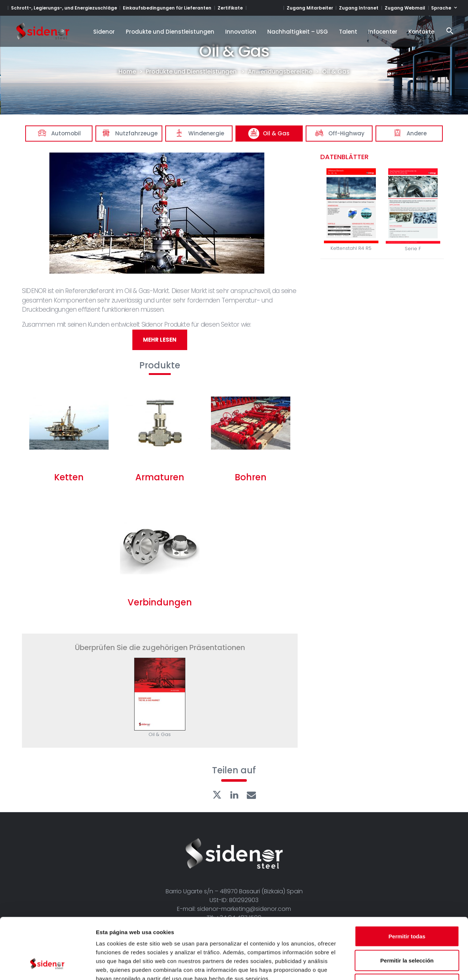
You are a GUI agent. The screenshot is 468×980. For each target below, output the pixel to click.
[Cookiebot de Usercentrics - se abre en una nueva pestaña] (47, 966)
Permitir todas (407, 884)
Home (127, 72)
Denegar (407, 932)
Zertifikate (230, 8)
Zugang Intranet (359, 8)
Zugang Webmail (405, 8)
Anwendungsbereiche (280, 72)
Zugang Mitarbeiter (310, 8)
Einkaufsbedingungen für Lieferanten (167, 8)
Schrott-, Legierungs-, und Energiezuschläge (64, 8)
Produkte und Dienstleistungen (191, 72)
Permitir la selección (407, 908)
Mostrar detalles (396, 966)
